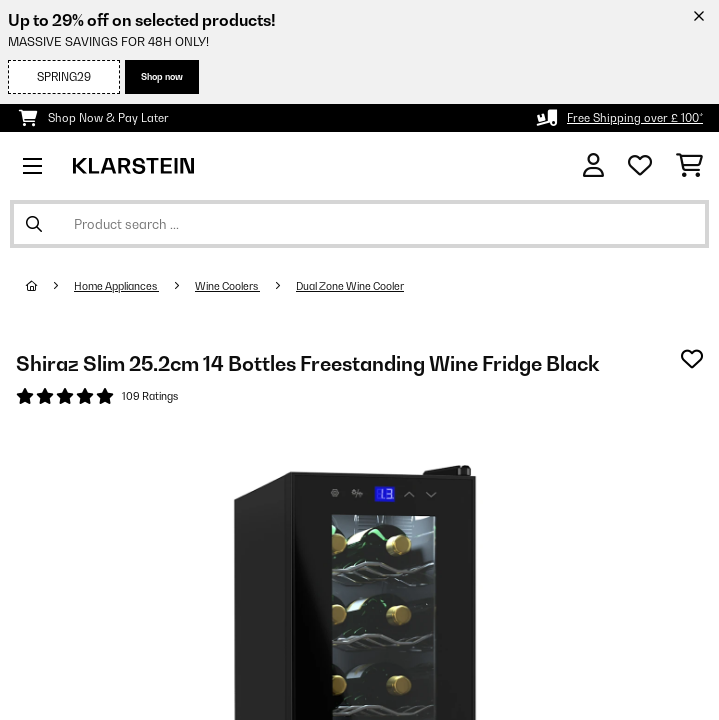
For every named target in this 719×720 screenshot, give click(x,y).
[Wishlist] (640, 166)
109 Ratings (150, 396)
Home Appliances (116, 286)
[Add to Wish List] (692, 359)
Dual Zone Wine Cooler (350, 286)
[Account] (593, 165)
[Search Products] (359, 224)
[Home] (50, 286)
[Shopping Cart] (689, 166)
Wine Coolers (227, 286)
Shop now (162, 76)
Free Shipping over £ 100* (635, 118)
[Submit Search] (34, 224)
